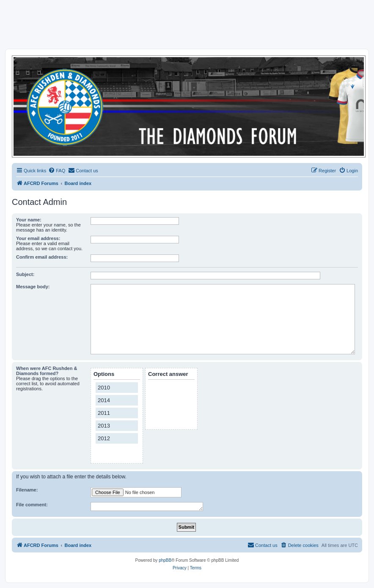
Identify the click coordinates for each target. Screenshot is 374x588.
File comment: (32, 505)
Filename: (27, 490)
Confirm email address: (42, 257)
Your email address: (38, 238)
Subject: (25, 274)
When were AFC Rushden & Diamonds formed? (47, 371)
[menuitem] (57, 171)
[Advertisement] (187, 24)
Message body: (33, 287)
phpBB (165, 560)
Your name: (29, 220)
